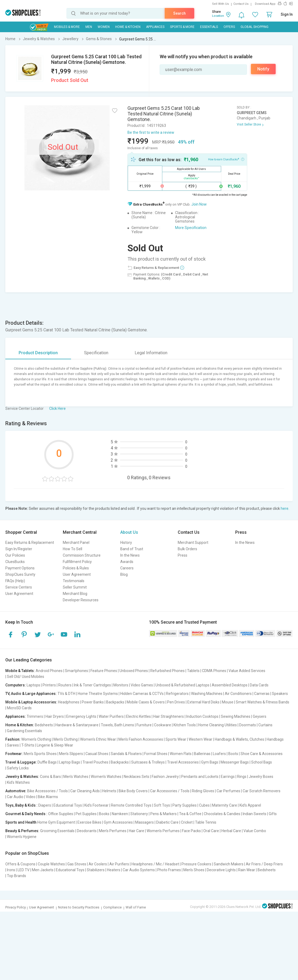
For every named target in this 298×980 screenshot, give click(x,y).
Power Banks (93, 702)
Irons (11, 870)
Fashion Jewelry (165, 777)
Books (104, 814)
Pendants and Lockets (200, 777)
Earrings (228, 777)
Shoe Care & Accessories (262, 754)
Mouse (228, 702)
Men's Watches (76, 777)
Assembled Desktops (230, 685)
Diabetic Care (167, 822)
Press (183, 555)
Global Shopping (254, 27)
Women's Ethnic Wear (98, 739)
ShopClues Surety (20, 574)
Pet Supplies (86, 814)
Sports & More (182, 27)
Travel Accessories (183, 762)
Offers (229, 27)
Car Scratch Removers (262, 791)
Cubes (204, 805)
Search (179, 13)
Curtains (265, 725)
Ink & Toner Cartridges (92, 685)
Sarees (13, 745)
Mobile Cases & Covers (146, 702)
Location (218, 16)
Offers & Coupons (20, 864)
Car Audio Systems (139, 870)
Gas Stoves (77, 864)
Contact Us (241, 4)
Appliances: (16, 716)
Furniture (144, 725)
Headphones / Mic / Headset (155, 864)
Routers (65, 685)
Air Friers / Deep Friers (264, 864)
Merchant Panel (76, 543)
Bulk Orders (187, 549)
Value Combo (255, 831)
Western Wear (200, 739)
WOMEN (104, 27)
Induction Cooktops (202, 716)
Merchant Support (193, 543)
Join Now (199, 204)
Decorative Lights (221, 870)
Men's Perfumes (113, 831)
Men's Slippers (71, 754)
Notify (263, 69)
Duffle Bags (47, 762)
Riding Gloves (203, 791)
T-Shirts (28, 745)
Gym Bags (210, 762)
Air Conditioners (238, 694)
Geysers (260, 716)
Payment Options (20, 568)
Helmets (109, 791)
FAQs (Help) (15, 581)
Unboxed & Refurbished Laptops (182, 685)
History (126, 543)
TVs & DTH (66, 694)
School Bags (262, 762)
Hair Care (136, 831)
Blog (124, 574)
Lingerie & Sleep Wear (55, 745)
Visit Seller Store (249, 124)
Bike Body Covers (133, 791)
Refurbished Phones (167, 671)
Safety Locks (18, 768)
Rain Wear (247, 870)
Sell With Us (220, 4)
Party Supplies (185, 805)
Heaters (114, 870)
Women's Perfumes (163, 831)
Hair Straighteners (169, 716)
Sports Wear (176, 739)
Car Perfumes (228, 791)
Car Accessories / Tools (170, 791)
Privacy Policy (16, 907)
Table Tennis (206, 822)
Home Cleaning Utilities (218, 725)
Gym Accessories (118, 822)
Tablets (193, 671)
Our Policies (15, 555)
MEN (89, 27)
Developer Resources (81, 600)
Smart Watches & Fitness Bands (262, 702)
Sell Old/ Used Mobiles (26, 677)
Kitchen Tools (185, 725)
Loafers (219, 754)
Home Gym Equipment (56, 822)
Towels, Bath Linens (117, 725)
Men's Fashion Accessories (141, 739)
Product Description (38, 353)
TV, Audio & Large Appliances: (31, 694)
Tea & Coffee (190, 814)
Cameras (262, 694)
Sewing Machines (236, 716)
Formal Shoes (156, 754)
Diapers (45, 805)
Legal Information (151, 353)
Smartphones (76, 671)
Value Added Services (247, 671)
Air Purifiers (119, 864)
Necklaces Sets (136, 777)
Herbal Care (231, 831)
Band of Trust (132, 549)
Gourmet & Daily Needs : (26, 814)
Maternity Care (225, 805)
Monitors (121, 685)
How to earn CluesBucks (226, 159)
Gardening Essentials (24, 731)
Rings (242, 777)
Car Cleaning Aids (85, 791)
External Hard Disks (203, 702)
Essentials (209, 27)
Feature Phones (104, 671)
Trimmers (35, 716)
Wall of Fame (136, 907)
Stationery (139, 814)
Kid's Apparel (250, 805)
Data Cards (259, 685)
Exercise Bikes (89, 822)
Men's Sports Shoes (40, 754)
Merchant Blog (75, 594)
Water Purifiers (111, 716)
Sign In (287, 14)
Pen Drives (176, 702)
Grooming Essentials (57, 831)
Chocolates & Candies (222, 814)
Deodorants (87, 831)
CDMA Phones (214, 671)
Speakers (280, 694)
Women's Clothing (36, 739)
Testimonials (74, 581)
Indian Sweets (254, 814)
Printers (49, 685)
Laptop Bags (70, 762)
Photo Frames (169, 870)
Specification (96, 353)
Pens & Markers (164, 814)
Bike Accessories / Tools (47, 791)
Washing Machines (207, 694)
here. (285, 508)
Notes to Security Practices (79, 907)
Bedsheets (44, 725)
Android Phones (49, 671)
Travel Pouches (95, 762)
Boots (233, 754)
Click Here (57, 408)
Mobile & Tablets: (20, 671)
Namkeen (120, 814)
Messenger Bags (235, 762)
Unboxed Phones (134, 671)
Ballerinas (202, 754)
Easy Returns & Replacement (30, 543)
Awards (127, 562)
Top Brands (16, 876)
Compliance (112, 907)
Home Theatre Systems (98, 694)
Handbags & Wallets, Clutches (239, 739)
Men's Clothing (66, 739)
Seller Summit (75, 587)
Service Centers (19, 587)
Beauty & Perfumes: (22, 831)
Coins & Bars (50, 777)
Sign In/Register (19, 549)
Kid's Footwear (96, 805)
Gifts (273, 814)
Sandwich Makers (229, 864)
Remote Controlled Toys (131, 805)
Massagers (144, 822)
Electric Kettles (138, 716)
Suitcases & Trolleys (148, 762)
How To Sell (73, 549)
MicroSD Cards (19, 708)
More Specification (191, 228)
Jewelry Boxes (261, 777)
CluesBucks (15, 562)
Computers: (16, 685)
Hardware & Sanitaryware (77, 725)
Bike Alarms (48, 797)
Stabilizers (96, 870)
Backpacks (115, 702)
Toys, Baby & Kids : (21, 805)
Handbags (275, 739)
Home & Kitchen (128, 27)
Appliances (155, 27)
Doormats (248, 725)
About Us (129, 532)
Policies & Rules (76, 568)
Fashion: (13, 739)
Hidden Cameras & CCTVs (142, 694)
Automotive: (16, 791)
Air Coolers (98, 864)
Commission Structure (82, 555)
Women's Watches (106, 777)
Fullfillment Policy (77, 562)
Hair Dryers (55, 716)
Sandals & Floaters (126, 754)
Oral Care (211, 831)
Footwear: (14, 754)
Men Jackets (43, 870)
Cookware (163, 725)
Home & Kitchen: (20, 725)
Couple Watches (51, 864)
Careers (127, 568)
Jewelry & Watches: (22, 777)
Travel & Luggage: (21, 762)
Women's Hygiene (22, 837)
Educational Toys (68, 805)
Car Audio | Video (21, 797)
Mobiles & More (67, 27)
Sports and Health (21, 822)
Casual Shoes (97, 754)
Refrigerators (177, 694)
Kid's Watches (18, 782)
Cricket (187, 822)
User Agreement (19, 594)
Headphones (69, 702)
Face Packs (191, 831)
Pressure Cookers (196, 864)
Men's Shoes (194, 870)
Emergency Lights (81, 716)
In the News (130, 555)
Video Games (142, 685)
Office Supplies (61, 814)
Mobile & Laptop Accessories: (31, 702)
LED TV (24, 870)
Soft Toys (162, 805)
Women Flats (181, 754)
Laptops (33, 685)
